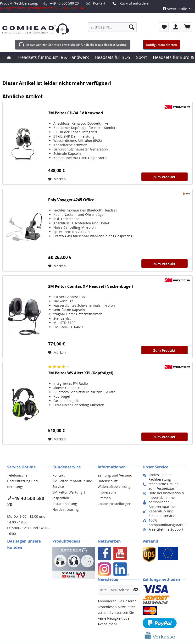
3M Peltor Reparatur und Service (72, 484)
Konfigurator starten (162, 45)
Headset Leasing (66, 509)
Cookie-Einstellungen (114, 504)
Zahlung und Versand (115, 475)
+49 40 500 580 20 (64, 3)
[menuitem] (112, 27)
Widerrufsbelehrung (114, 486)
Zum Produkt (164, 177)
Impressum (107, 492)
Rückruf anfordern (134, 3)
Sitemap (104, 498)
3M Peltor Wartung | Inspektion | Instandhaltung (69, 498)
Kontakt (99, 3)
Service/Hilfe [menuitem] (175, 9)
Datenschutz (108, 481)
